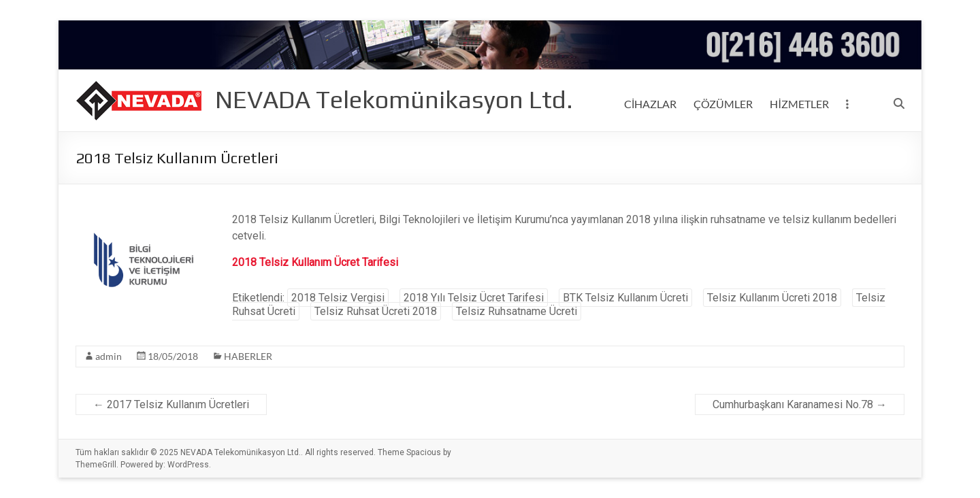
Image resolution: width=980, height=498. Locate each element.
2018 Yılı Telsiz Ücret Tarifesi (474, 298)
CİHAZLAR (650, 104)
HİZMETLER (799, 104)
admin (109, 356)
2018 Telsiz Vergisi (338, 298)
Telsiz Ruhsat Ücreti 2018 (376, 311)
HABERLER (248, 356)
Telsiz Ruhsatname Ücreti (517, 311)
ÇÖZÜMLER (723, 104)
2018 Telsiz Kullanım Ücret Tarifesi (315, 262)
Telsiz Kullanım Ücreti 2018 (772, 298)
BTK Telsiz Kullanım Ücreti (625, 298)
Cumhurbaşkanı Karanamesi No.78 (800, 404)
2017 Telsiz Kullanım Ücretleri (171, 404)
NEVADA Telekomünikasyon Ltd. (394, 99)
